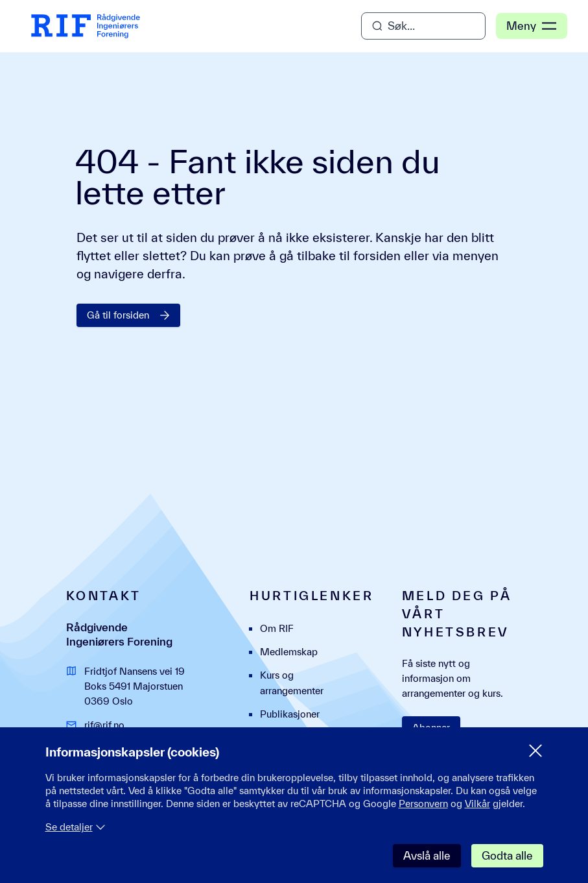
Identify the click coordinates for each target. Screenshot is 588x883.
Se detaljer (76, 827)
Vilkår (477, 804)
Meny (532, 26)
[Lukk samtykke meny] (535, 751)
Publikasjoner (290, 714)
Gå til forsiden (128, 315)
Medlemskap (289, 652)
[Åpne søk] (423, 26)
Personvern (423, 804)
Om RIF (277, 628)
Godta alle (507, 855)
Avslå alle (427, 855)
